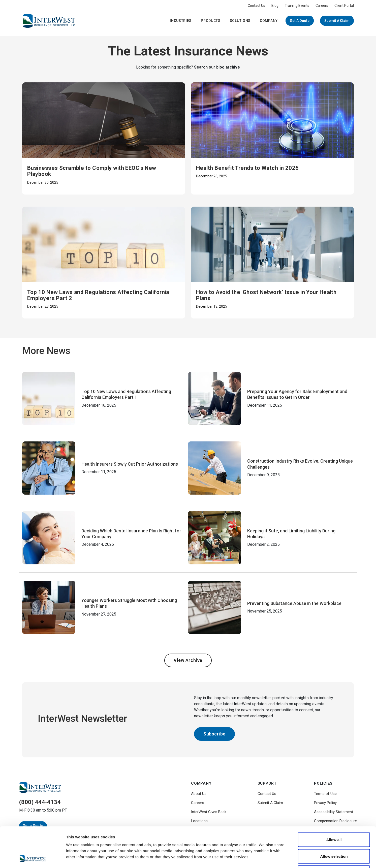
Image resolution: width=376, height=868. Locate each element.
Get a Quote (300, 21)
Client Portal (344, 6)
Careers (322, 6)
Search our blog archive (217, 67)
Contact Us (256, 6)
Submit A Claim (337, 21)
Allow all (334, 802)
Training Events (297, 6)
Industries (181, 21)
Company (269, 21)
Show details (264, 858)
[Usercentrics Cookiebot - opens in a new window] (33, 858)
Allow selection (334, 818)
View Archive (188, 660)
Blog (275, 6)
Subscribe (214, 734)
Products (211, 21)
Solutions (240, 21)
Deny (334, 835)
